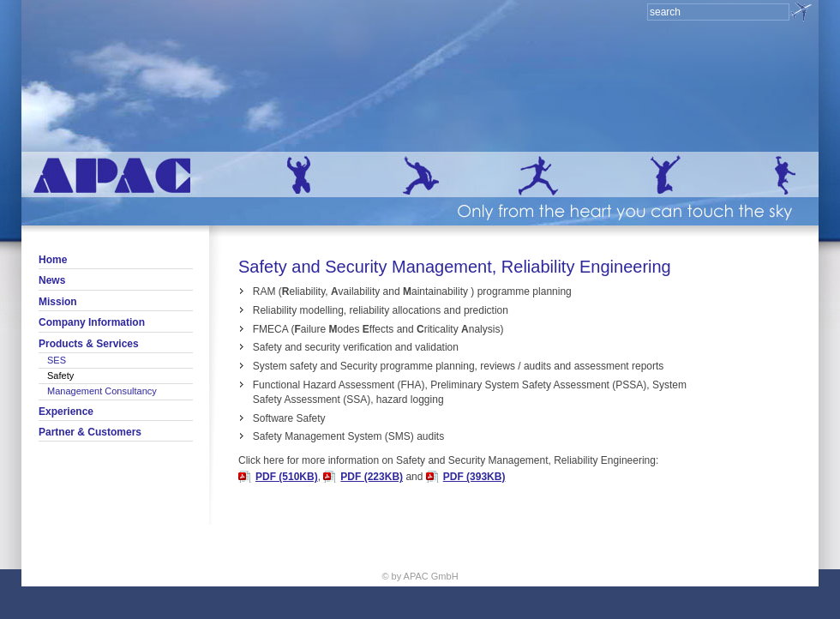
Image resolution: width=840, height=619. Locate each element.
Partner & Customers (90, 432)
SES (57, 360)
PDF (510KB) (287, 477)
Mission (58, 302)
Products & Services (89, 344)
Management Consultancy (102, 391)
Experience (66, 412)
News (52, 280)
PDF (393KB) (474, 477)
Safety (60, 376)
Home (53, 260)
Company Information (92, 322)
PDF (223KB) (372, 477)
